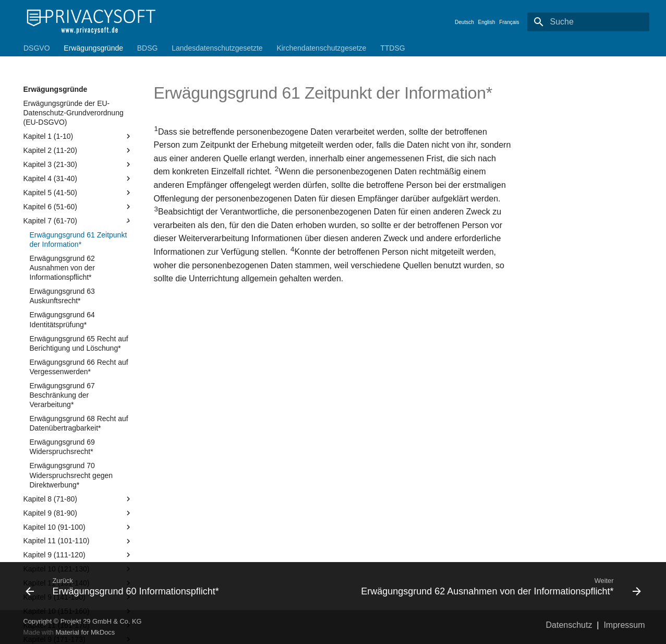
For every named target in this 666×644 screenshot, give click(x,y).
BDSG (147, 48)
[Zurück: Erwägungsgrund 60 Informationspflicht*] (175, 586)
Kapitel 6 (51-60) (78, 207)
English (487, 22)
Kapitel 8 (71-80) (78, 499)
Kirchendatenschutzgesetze (321, 48)
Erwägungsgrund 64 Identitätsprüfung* (62, 319)
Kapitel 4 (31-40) (78, 178)
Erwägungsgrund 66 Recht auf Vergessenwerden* (79, 367)
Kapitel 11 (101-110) (78, 541)
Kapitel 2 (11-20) (78, 150)
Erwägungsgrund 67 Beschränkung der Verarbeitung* (62, 395)
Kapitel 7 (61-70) (78, 221)
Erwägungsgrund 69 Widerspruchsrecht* (62, 447)
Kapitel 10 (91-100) (78, 527)
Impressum (624, 625)
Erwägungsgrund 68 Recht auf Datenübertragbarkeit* (79, 423)
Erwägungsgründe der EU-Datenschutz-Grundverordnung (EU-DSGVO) (74, 113)
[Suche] (588, 22)
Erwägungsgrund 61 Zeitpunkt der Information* (78, 240)
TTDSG (392, 48)
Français (509, 22)
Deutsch (464, 22)
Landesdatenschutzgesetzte (217, 48)
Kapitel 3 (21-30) (78, 164)
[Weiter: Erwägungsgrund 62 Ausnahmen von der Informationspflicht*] (491, 586)
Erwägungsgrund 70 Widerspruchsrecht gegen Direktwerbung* (71, 475)
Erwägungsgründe (93, 48)
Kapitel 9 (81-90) (78, 513)
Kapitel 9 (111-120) (78, 555)
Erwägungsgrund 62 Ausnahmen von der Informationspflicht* (62, 268)
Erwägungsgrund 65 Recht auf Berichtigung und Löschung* (79, 343)
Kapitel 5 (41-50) (78, 193)
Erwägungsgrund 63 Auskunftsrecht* (62, 296)
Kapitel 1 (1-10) (78, 136)
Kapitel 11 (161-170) (78, 625)
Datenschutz (569, 625)
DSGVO (37, 48)
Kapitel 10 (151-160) (78, 611)
